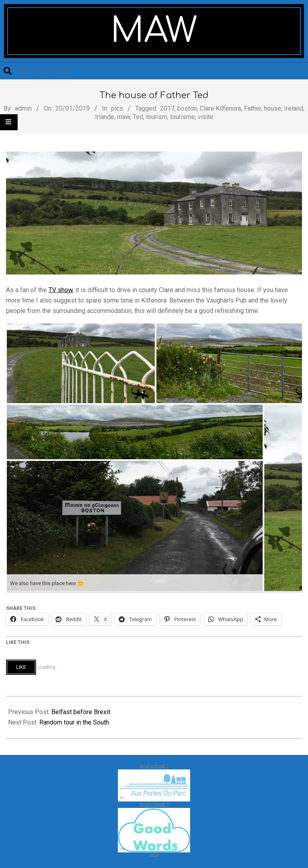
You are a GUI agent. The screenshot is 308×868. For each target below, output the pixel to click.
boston (187, 108)
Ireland (294, 108)
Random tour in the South (74, 722)
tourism (157, 117)
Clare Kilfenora (220, 108)
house (273, 108)
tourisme (182, 117)
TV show (61, 290)
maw (124, 117)
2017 (167, 108)
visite (206, 117)
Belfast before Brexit (81, 712)
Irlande (105, 117)
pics (117, 108)
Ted (138, 117)
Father (252, 108)
